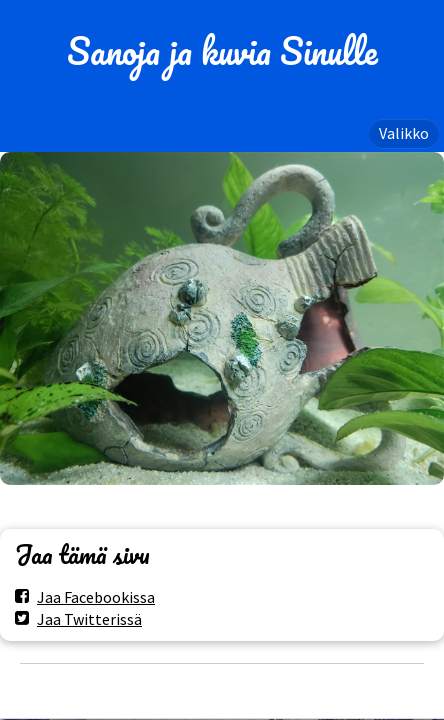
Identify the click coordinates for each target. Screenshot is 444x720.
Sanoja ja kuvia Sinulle (222, 51)
